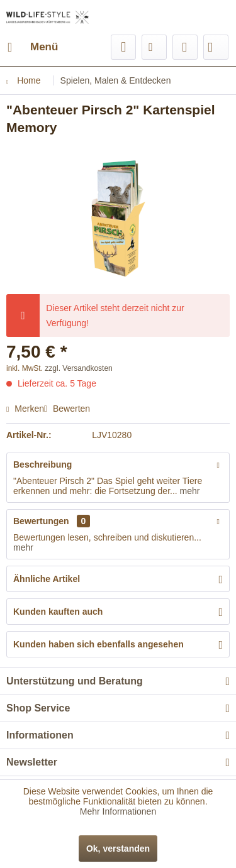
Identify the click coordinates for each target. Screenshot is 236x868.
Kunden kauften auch (58, 612)
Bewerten (67, 409)
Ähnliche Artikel (47, 579)
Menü (33, 45)
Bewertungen (41, 521)
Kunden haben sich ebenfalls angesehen (98, 644)
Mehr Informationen (118, 811)
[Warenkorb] (216, 47)
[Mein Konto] (185, 47)
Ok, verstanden (118, 849)
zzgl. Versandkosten (78, 368)
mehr (189, 491)
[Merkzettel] (154, 47)
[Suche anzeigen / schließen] (123, 47)
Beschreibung (42, 464)
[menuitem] (32, 47)
